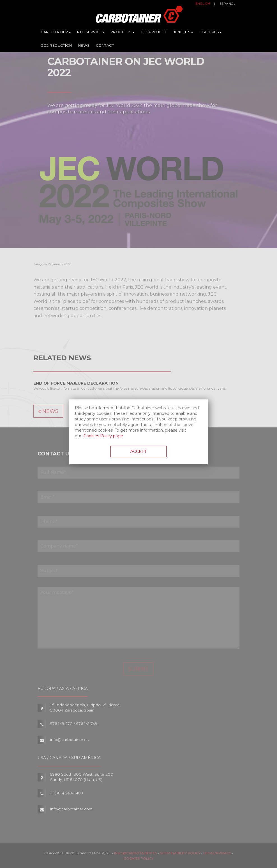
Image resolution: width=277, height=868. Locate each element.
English (203, 5)
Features (211, 33)
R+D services (91, 33)
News (84, 47)
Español (228, 5)
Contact (105, 47)
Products (123, 33)
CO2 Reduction (56, 47)
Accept (138, 451)
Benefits (183, 33)
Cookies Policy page (103, 436)
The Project (154, 33)
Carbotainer (56, 33)
